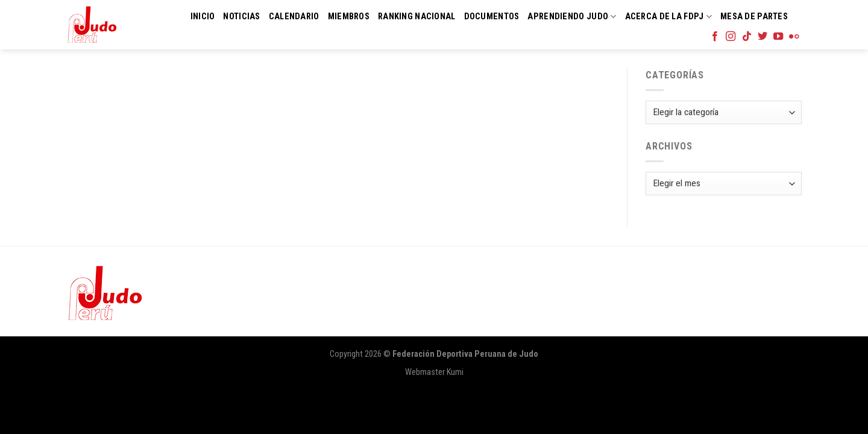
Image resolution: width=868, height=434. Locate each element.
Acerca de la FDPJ (668, 17)
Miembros (349, 17)
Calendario (294, 17)
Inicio (203, 17)
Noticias (241, 17)
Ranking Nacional (417, 17)
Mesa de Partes (754, 17)
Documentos (492, 17)
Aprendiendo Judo (572, 17)
